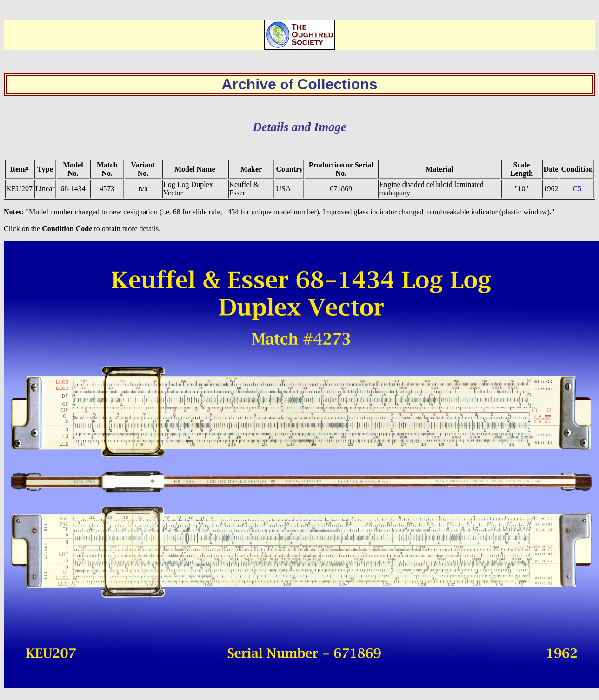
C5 (577, 189)
